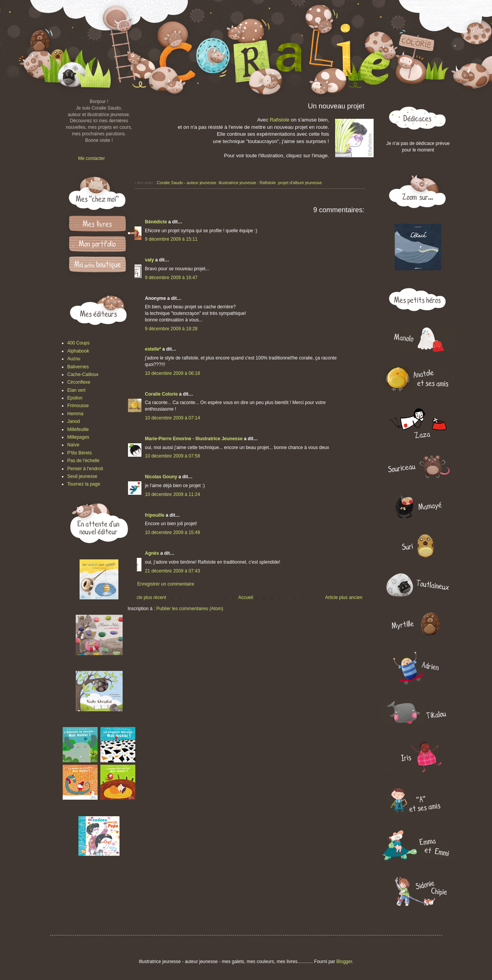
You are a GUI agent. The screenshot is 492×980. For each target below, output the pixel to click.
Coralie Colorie (161, 394)
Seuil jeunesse (82, 476)
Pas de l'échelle (83, 461)
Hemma (75, 414)
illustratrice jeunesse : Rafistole (247, 183)
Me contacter (91, 158)
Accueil (246, 597)
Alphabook (78, 351)
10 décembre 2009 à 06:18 (172, 373)
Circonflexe (79, 382)
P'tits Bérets (80, 453)
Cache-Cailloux (83, 374)
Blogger (344, 962)
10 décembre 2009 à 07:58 (172, 456)
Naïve (73, 445)
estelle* (153, 349)
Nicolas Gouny (161, 477)
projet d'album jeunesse (300, 183)
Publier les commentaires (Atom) (190, 609)
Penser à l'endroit (85, 469)
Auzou (74, 359)
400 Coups (78, 343)
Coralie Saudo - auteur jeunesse (187, 183)
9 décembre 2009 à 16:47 (171, 278)
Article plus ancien (344, 597)
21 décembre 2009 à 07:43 (172, 571)
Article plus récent (148, 597)
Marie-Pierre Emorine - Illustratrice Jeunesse (194, 439)
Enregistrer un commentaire (166, 584)
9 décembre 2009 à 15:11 (171, 239)
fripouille (155, 515)
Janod (74, 421)
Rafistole (280, 120)
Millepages (78, 437)
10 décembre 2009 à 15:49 (172, 532)
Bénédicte (156, 222)
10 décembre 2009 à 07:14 (172, 418)
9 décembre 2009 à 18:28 (171, 329)
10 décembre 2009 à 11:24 (172, 494)
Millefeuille (78, 429)
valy (149, 260)
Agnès (152, 553)
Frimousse (78, 406)
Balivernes (78, 367)
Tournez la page (84, 484)
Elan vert (76, 390)
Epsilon (75, 398)
